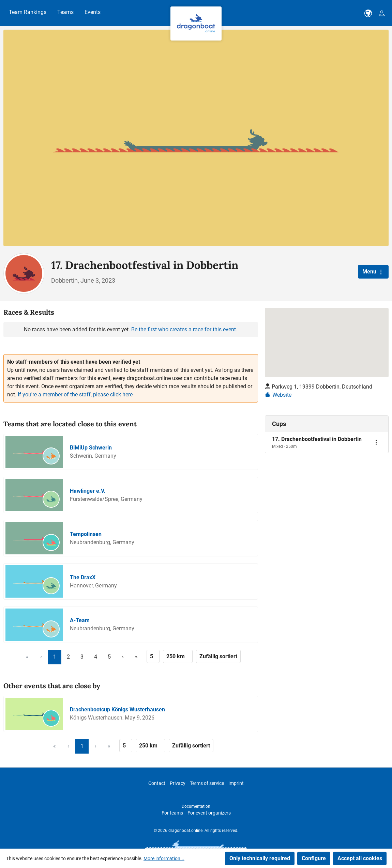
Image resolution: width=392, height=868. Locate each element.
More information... (164, 858)
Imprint (236, 783)
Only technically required (260, 858)
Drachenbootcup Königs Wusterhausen (117, 709)
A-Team (80, 620)
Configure (314, 858)
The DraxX (83, 577)
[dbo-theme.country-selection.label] (368, 13)
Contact (157, 783)
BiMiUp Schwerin (91, 448)
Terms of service (207, 783)
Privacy (178, 783)
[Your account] (382, 13)
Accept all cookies (360, 858)
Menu (373, 272)
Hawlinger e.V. (88, 491)
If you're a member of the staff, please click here (75, 394)
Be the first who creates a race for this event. (184, 329)
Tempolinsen (86, 534)
